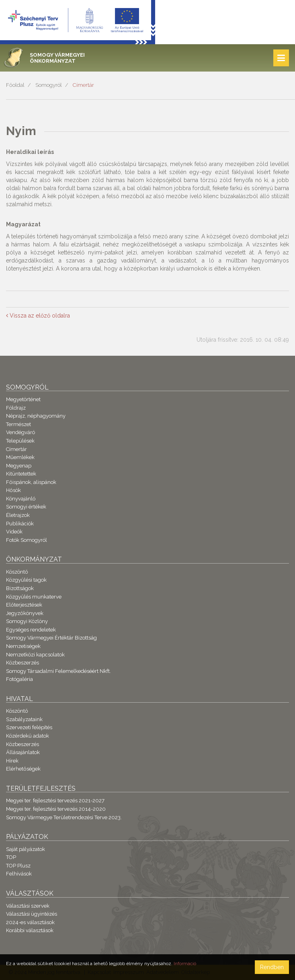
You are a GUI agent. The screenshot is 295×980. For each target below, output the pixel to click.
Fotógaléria (19, 679)
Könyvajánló (21, 499)
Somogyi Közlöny (27, 621)
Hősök (13, 490)
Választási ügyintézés (32, 914)
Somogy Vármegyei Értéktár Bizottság (51, 638)
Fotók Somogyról (27, 540)
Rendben (272, 967)
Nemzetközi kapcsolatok (35, 655)
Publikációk (20, 524)
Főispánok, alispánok (31, 482)
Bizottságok (20, 588)
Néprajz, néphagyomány (36, 416)
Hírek (12, 761)
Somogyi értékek (26, 507)
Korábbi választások (30, 930)
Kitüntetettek (21, 474)
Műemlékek (20, 457)
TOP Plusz (18, 866)
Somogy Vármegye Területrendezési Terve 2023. (64, 817)
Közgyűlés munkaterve (34, 597)
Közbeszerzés (23, 663)
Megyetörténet (23, 399)
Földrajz (16, 408)
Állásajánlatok (23, 752)
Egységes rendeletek (31, 630)
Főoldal (15, 85)
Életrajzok (18, 515)
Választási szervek (28, 906)
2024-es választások (30, 922)
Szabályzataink (24, 719)
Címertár (83, 85)
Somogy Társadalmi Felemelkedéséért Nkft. (58, 671)
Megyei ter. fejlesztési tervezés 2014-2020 (56, 809)
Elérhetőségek (23, 769)
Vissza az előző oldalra (38, 316)
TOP (11, 857)
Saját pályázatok (26, 849)
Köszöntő (17, 572)
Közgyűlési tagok (26, 580)
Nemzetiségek (23, 646)
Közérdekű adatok (28, 736)
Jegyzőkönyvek (25, 613)
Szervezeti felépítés (29, 727)
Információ (185, 964)
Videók (14, 532)
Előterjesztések (24, 605)
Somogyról (49, 85)
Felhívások (19, 874)
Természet (18, 424)
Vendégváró (20, 432)
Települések (20, 441)
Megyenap (19, 466)
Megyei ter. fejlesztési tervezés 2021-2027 (55, 801)
